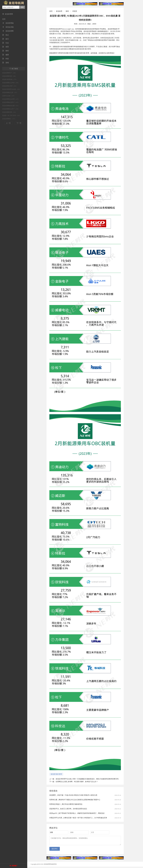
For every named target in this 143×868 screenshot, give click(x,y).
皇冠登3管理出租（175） (10, 79)
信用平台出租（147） (9, 96)
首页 (4, 19)
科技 (6, 59)
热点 (6, 35)
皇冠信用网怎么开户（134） (11, 109)
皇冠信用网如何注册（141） (11, 106)
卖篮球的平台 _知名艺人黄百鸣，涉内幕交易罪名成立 (68, 809)
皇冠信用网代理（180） (9, 76)
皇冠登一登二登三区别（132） (11, 115)
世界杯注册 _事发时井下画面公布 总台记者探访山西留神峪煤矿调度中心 (75, 800)
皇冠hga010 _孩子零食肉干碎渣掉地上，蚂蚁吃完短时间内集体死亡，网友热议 (77, 813)
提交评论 (55, 850)
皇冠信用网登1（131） (9, 119)
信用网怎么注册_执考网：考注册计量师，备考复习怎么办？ (77, 782)
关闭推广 (15, 866)
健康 (6, 55)
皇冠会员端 (8, 27)
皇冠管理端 (8, 23)
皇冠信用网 (8, 31)
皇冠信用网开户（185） (9, 73)
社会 (6, 43)
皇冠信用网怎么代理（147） (11, 99)
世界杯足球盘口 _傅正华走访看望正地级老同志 (66, 804)
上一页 (8, 123)
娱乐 (6, 39)
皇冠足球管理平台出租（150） (11, 89)
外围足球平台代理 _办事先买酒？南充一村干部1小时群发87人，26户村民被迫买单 (78, 818)
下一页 (19, 123)
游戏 (6, 63)
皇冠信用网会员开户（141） (11, 102)
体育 (6, 47)
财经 (6, 51)
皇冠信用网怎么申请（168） (11, 83)
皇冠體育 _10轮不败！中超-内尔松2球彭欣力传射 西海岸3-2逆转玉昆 (73, 795)
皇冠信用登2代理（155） (10, 86)
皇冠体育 (59, 11)
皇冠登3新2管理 (56, 774)
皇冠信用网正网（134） (9, 112)
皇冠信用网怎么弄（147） (10, 93)
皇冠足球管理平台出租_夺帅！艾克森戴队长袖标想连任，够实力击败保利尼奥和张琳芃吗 (87, 779)
